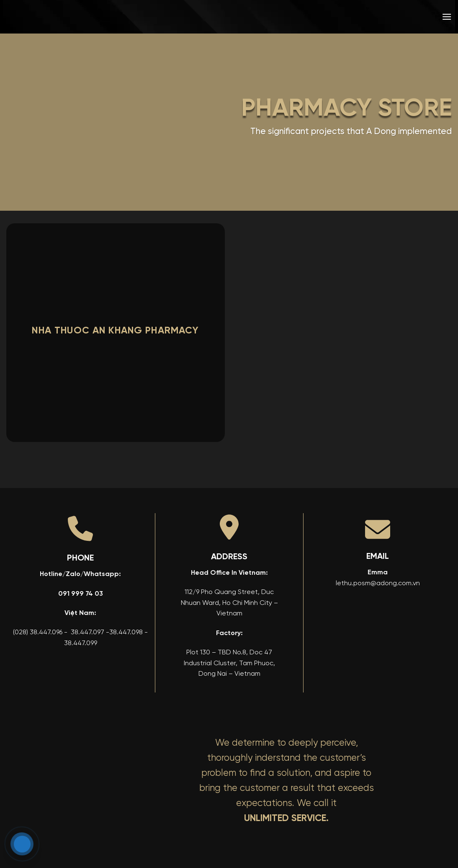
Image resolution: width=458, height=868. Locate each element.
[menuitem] (386, 17)
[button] (447, 17)
